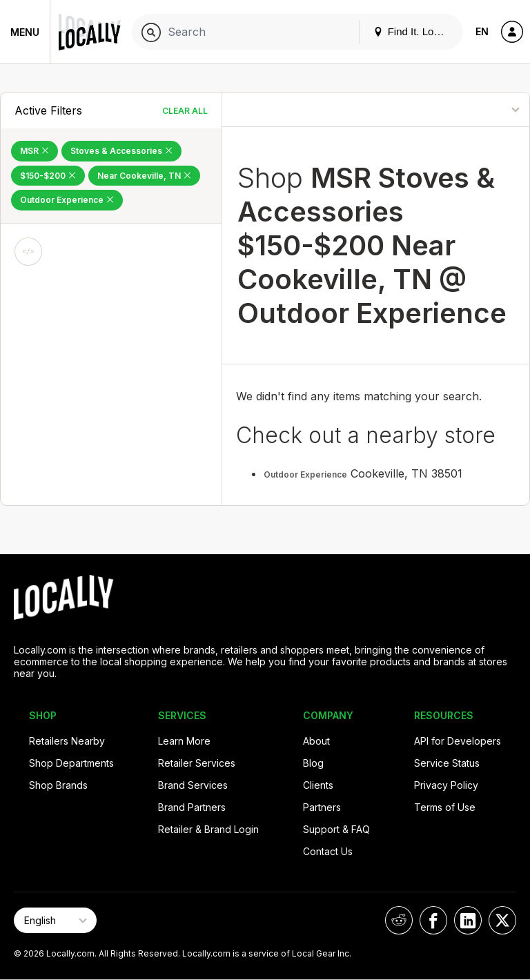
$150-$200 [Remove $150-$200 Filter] (48, 176)
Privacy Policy (446, 785)
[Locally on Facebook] (433, 920)
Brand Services (193, 785)
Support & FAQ (336, 829)
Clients (318, 785)
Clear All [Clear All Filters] (185, 111)
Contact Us (328, 851)
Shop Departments (71, 763)
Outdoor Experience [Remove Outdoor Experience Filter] (67, 200)
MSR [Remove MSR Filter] (35, 151)
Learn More (184, 741)
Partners (322, 807)
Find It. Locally (414, 31)
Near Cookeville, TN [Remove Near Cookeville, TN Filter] (144, 176)
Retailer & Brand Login (208, 829)
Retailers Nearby (67, 741)
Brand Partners (192, 807)
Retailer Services (197, 763)
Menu (25, 32)
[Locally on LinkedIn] (468, 920)
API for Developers (458, 741)
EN (482, 31)
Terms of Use (445, 807)
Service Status (447, 763)
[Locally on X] (502, 920)
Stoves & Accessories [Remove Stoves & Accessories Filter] (121, 151)
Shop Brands (58, 785)
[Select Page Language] (55, 920)
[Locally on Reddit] (399, 920)
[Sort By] (473, 109)
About (316, 741)
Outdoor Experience (305, 474)
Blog (313, 763)
